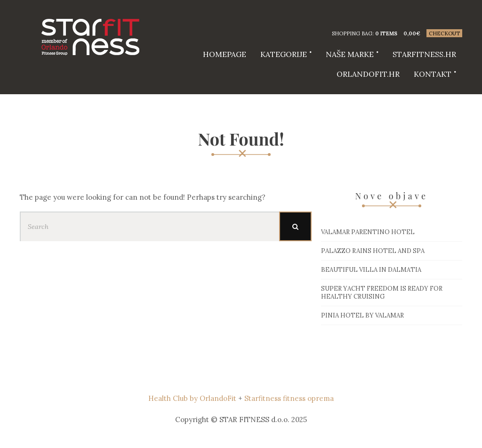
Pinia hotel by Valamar (362, 315)
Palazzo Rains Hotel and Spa (373, 251)
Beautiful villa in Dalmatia (371, 270)
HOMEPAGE (225, 54)
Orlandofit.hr (368, 74)
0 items (386, 33)
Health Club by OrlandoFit (192, 398)
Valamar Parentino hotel (368, 232)
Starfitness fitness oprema (289, 398)
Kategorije (284, 54)
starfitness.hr (424, 54)
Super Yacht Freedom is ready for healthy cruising (382, 293)
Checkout (444, 33)
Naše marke (350, 54)
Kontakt (433, 74)
